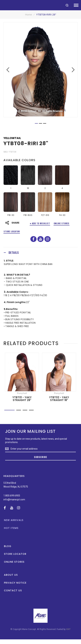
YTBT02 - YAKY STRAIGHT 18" (59, 399)
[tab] (40, 253)
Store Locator (12, 231)
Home (28, 14)
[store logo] (2, 5)
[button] (8, 70)
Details (14, 253)
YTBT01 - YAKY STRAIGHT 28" (22, 399)
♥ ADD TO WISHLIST (40, 223)
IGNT (68, 629)
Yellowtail (12, 138)
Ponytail (22, 393)
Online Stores (62, 223)
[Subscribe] (40, 457)
